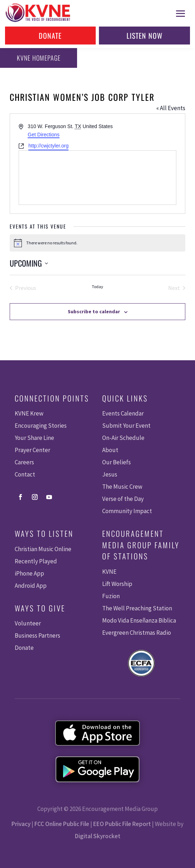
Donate (50, 36)
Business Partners (37, 635)
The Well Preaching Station (137, 608)
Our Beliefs (116, 462)
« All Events (171, 108)
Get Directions (44, 135)
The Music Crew (122, 487)
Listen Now (145, 36)
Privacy (21, 824)
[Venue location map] (97, 178)
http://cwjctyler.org (48, 146)
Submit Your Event (126, 426)
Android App (31, 586)
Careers (24, 462)
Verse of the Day (123, 499)
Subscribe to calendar (94, 311)
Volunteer (28, 623)
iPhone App (29, 573)
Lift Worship (117, 584)
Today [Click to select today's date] (97, 287)
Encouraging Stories (41, 426)
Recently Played (36, 561)
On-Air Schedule (123, 438)
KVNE (109, 572)
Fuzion (111, 596)
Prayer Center (32, 450)
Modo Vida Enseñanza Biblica (139, 620)
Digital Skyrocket (98, 836)
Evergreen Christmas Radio (137, 633)
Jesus (110, 474)
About (110, 450)
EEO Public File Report (122, 824)
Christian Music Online (43, 549)
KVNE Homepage (39, 58)
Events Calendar (123, 413)
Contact (25, 474)
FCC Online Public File (62, 824)
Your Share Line (34, 438)
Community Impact (127, 511)
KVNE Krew (29, 413)
